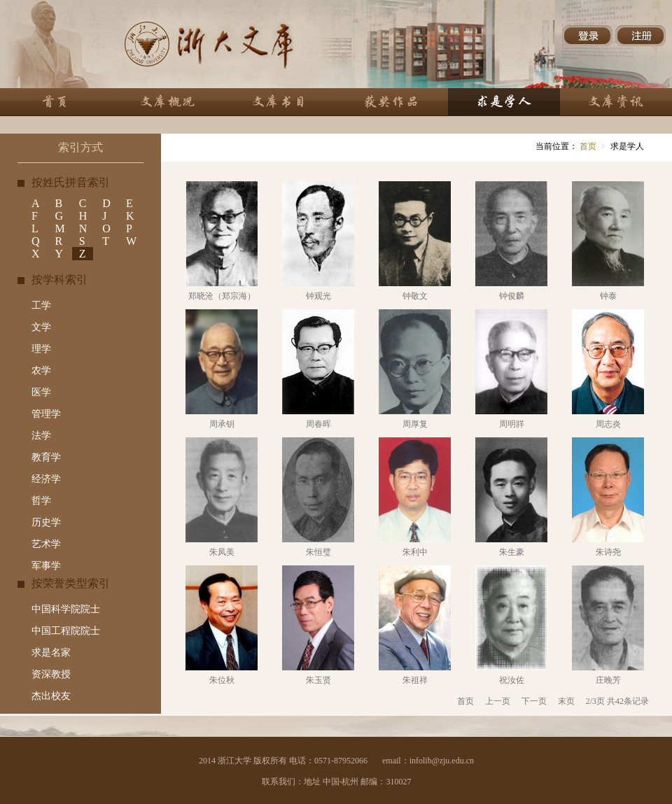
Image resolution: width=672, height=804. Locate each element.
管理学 (46, 414)
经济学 (46, 479)
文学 (41, 327)
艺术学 (46, 544)
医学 (41, 392)
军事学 (46, 566)
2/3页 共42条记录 (617, 701)
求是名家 (51, 653)
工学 (41, 305)
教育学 (46, 457)
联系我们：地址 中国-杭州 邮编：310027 (337, 782)
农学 (41, 371)
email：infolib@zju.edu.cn (428, 761)
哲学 (41, 501)
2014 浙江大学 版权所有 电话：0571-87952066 (283, 761)
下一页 (534, 701)
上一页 (498, 701)
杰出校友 (51, 696)
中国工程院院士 (66, 631)
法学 (41, 436)
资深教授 (51, 674)
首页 (587, 146)
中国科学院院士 (66, 609)
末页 (566, 701)
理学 (41, 349)
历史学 (46, 522)
